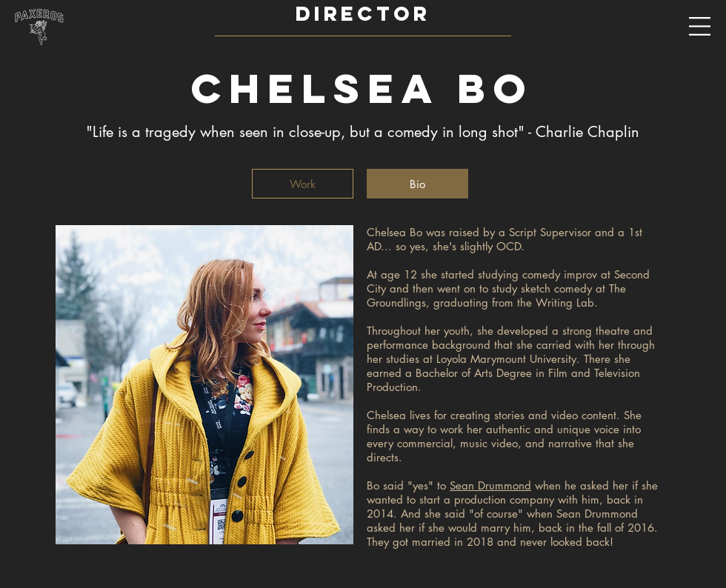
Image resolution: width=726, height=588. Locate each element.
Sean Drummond (490, 485)
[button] (700, 27)
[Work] (303, 184)
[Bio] (417, 184)
